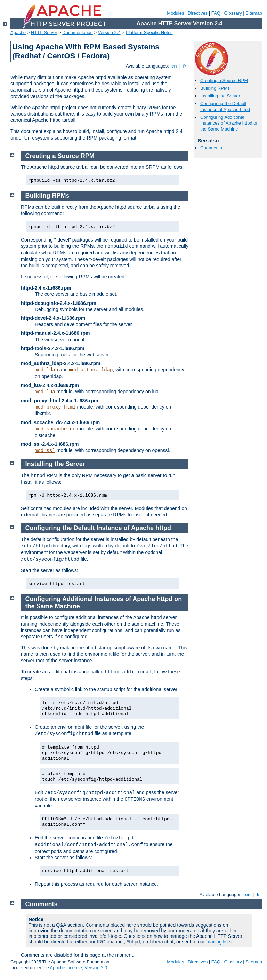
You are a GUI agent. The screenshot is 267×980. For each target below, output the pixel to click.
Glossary (233, 13)
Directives (198, 13)
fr (185, 66)
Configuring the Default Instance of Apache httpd (225, 106)
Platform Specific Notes (149, 33)
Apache (18, 33)
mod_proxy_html (55, 407)
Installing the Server (220, 96)
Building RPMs (215, 88)
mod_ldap (46, 370)
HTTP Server (44, 33)
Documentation (77, 33)
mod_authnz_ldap (91, 370)
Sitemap (254, 13)
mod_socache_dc (55, 429)
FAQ (216, 13)
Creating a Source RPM (224, 81)
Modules (175, 13)
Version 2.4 (109, 33)
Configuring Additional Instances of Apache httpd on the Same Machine (229, 123)
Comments (211, 148)
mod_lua (45, 392)
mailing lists (219, 942)
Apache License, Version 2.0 (78, 968)
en (174, 66)
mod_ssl (45, 451)
